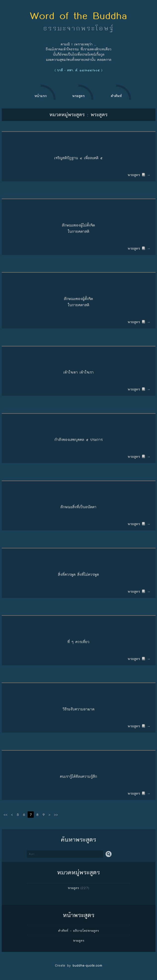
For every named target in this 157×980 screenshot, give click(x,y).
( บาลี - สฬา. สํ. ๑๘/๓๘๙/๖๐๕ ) (78, 70)
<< (5, 815)
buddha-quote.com (87, 965)
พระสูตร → (140, 175)
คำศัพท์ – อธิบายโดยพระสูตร (78, 931)
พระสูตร (73, 888)
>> (56, 815)
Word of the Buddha (78, 16)
